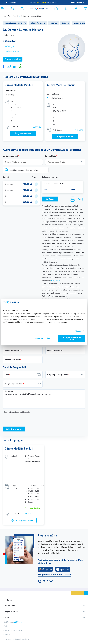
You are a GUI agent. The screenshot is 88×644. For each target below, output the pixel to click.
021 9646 (37, 126)
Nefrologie (9, 46)
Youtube (22, 624)
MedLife (6, 16)
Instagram (8, 625)
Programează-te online (50, 551)
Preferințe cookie (43, 338)
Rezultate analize (66, 9)
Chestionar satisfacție (13, 607)
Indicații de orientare (25, 497)
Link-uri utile (9, 582)
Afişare (78, 331)
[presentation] (20, 416)
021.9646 (48, 558)
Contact (7, 594)
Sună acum (50, 195)
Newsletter (56, 9)
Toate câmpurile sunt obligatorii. (16, 408)
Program (54, 23)
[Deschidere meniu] (3, 8)
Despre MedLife (11, 588)
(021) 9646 (56, 277)
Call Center (12, 598)
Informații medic (38, 23)
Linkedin (17, 625)
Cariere (7, 603)
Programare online (85, 9)
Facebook (4, 625)
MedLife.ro (9, 576)
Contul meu (76, 9)
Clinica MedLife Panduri (19, 85)
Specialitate (51, 152)
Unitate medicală (10, 152)
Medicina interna (12, 51)
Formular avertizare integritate (16, 615)
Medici (15, 16)
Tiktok (12, 624)
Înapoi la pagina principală (15, 23)
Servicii (65, 23)
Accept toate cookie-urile (72, 338)
